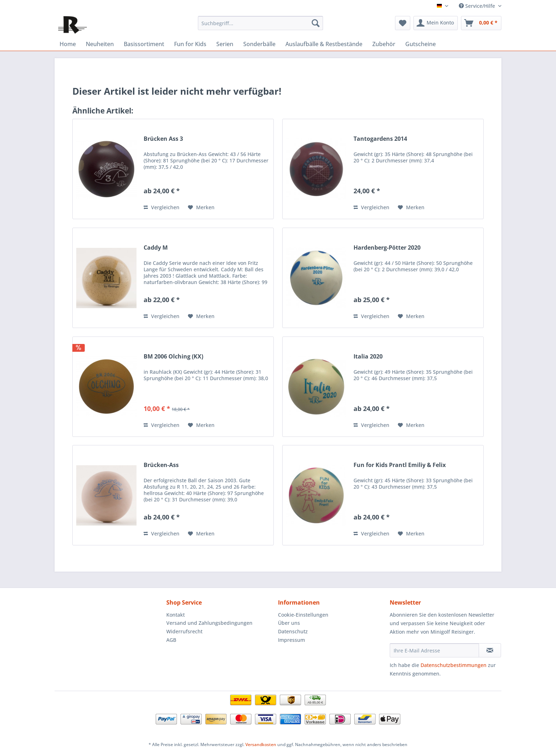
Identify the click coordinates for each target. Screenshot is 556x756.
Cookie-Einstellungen (303, 615)
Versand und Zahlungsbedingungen (209, 623)
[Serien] (225, 44)
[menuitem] (260, 23)
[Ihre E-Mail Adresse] (434, 650)
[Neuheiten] (100, 44)
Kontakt (176, 615)
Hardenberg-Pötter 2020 (387, 248)
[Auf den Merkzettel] (201, 207)
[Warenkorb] (481, 23)
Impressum (291, 640)
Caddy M (156, 248)
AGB (171, 640)
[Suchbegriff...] (260, 23)
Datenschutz (293, 631)
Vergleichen (162, 207)
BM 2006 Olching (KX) (173, 357)
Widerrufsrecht (184, 631)
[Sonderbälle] (259, 44)
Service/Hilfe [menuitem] (478, 6)
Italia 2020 (368, 357)
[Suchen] (316, 23)
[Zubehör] (384, 44)
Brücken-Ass (161, 465)
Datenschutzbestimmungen (454, 665)
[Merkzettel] (403, 23)
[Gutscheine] (421, 44)
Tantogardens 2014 (380, 139)
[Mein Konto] (436, 23)
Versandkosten (261, 744)
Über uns (289, 623)
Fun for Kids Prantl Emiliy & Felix (400, 465)
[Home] (68, 44)
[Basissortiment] (144, 44)
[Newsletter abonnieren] (490, 650)
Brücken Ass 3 (163, 139)
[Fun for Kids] (190, 44)
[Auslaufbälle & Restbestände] (324, 44)
